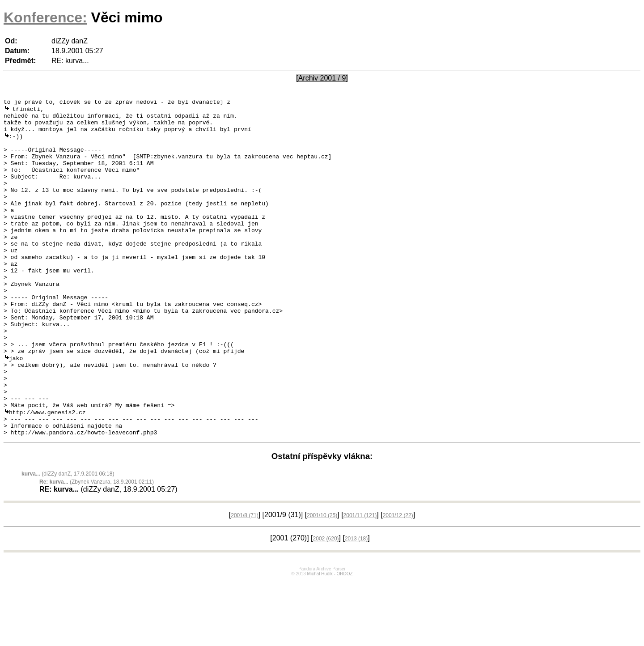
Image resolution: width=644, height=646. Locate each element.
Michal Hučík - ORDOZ (330, 639)
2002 (326, 604)
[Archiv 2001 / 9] (322, 78)
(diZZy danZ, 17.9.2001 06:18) (68, 539)
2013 (356, 604)
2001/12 (398, 581)
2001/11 (360, 581)
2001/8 (244, 581)
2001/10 (322, 581)
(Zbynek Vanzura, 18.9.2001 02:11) (97, 547)
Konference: (45, 17)
